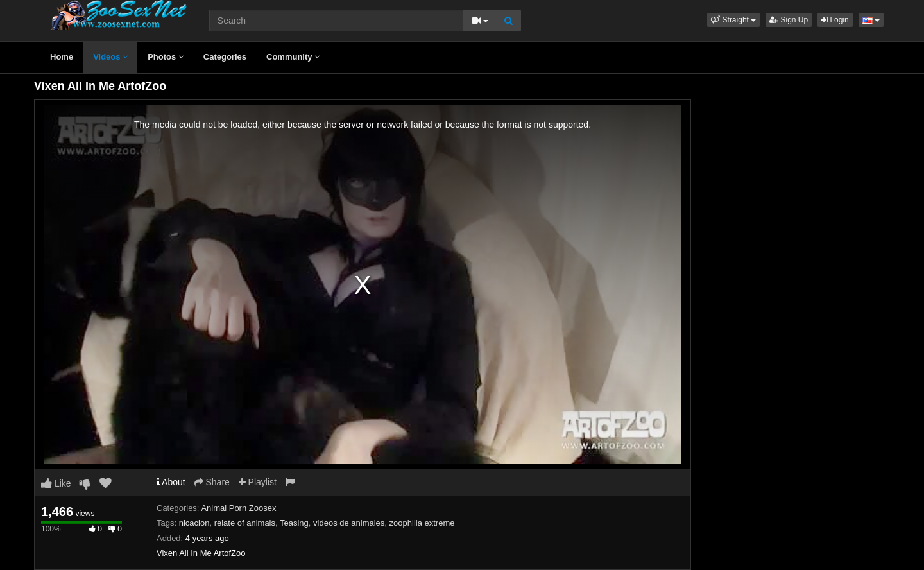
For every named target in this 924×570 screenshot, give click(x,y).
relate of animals (245, 523)
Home (62, 57)
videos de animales (349, 523)
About (171, 482)
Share (212, 482)
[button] (733, 20)
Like (56, 483)
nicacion (194, 523)
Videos (110, 57)
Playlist (258, 482)
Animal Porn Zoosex (238, 508)
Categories (225, 57)
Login (835, 20)
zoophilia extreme (422, 523)
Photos (166, 57)
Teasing (294, 523)
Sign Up (789, 20)
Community (293, 57)
